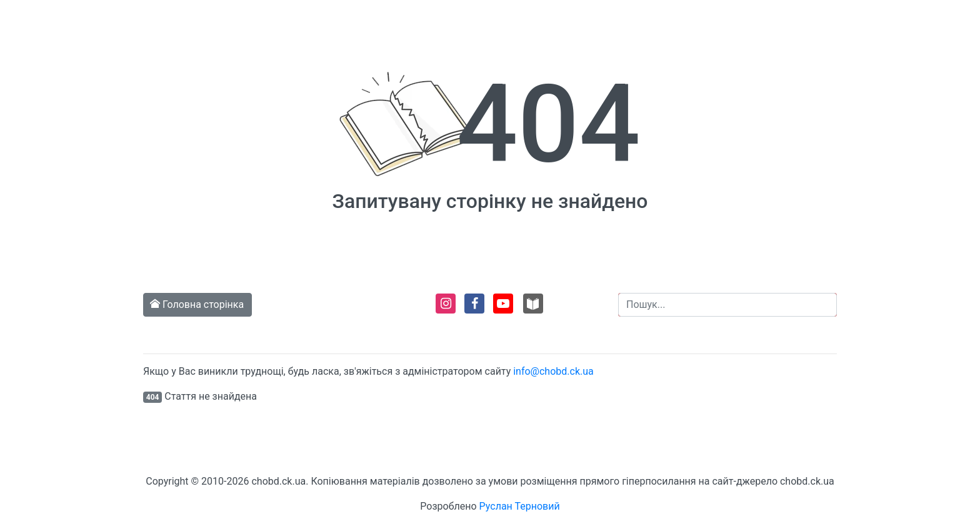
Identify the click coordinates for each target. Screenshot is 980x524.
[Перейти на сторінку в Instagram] (445, 309)
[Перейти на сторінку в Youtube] (502, 309)
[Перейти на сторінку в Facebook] (473, 309)
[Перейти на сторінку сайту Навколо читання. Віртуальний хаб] (533, 309)
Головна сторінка (197, 304)
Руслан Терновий (520, 506)
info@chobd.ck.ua (553, 371)
